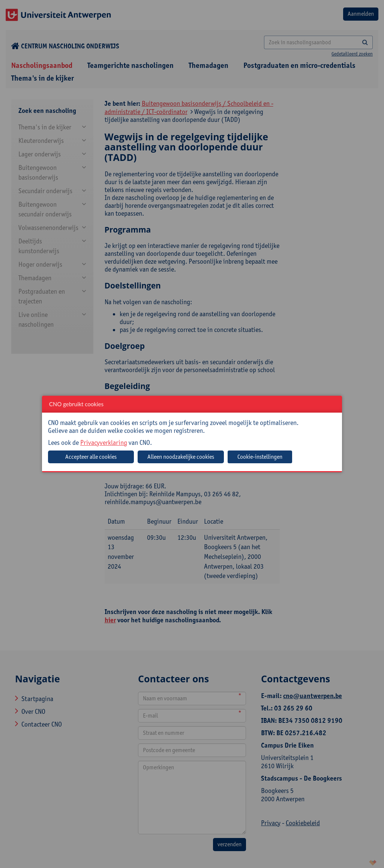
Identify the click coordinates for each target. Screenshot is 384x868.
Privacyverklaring (104, 442)
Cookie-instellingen (260, 457)
